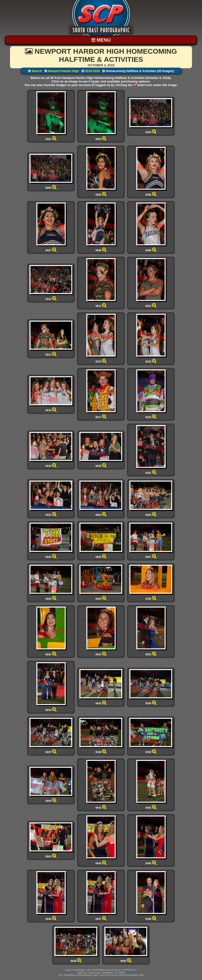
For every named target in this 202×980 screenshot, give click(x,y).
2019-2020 (92, 71)
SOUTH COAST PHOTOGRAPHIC (119, 975)
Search (37, 71)
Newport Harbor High (63, 71)
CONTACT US (129, 970)
